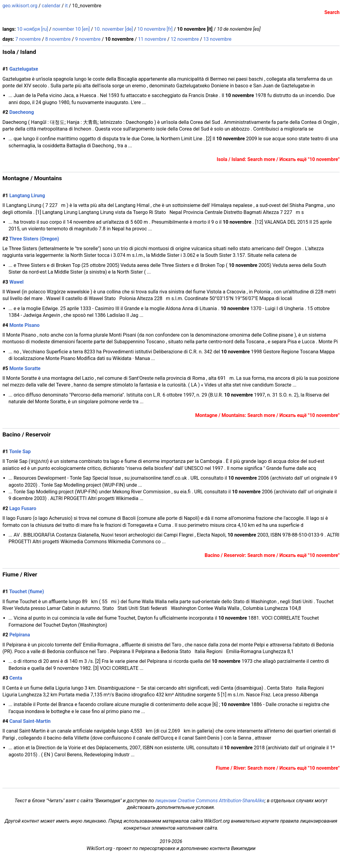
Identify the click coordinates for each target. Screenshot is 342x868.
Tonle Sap (20, 452)
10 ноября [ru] (33, 29)
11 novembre (152, 39)
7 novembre (28, 39)
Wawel (17, 282)
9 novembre (88, 39)
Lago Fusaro (23, 508)
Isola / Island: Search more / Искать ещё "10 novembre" (278, 159)
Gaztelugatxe (24, 69)
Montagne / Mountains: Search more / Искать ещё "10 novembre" (267, 415)
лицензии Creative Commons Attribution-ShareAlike (210, 801)
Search (332, 12)
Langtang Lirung (27, 196)
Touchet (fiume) (26, 591)
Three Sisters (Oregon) (34, 239)
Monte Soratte (25, 368)
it (66, 6)
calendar (51, 6)
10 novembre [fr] (155, 29)
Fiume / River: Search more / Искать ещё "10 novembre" (278, 768)
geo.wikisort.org (20, 6)
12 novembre (185, 39)
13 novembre (217, 39)
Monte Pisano (24, 325)
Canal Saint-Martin (30, 721)
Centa (16, 678)
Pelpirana (20, 635)
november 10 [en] (71, 29)
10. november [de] (114, 29)
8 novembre (58, 39)
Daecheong (22, 112)
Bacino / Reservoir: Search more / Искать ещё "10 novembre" (272, 555)
